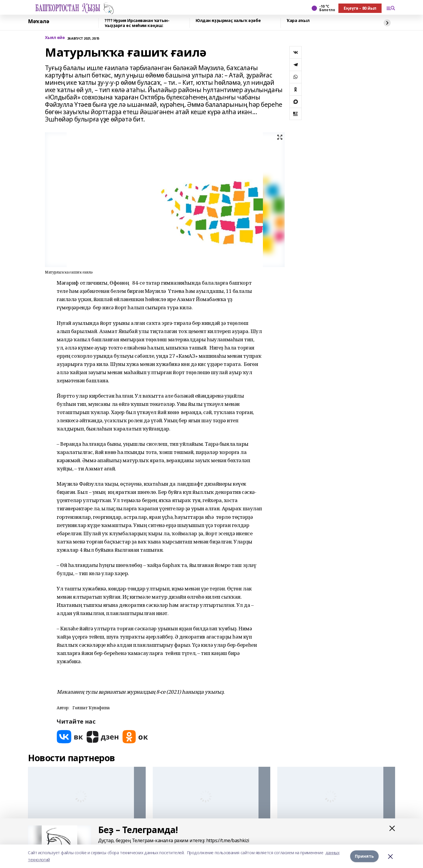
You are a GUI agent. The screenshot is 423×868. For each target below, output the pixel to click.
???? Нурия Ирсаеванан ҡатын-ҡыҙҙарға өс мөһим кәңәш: (137, 23)
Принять (364, 856)
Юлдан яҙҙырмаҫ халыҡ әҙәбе (228, 21)
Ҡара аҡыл (298, 21)
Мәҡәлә (38, 21)
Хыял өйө (55, 38)
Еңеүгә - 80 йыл (360, 8)
